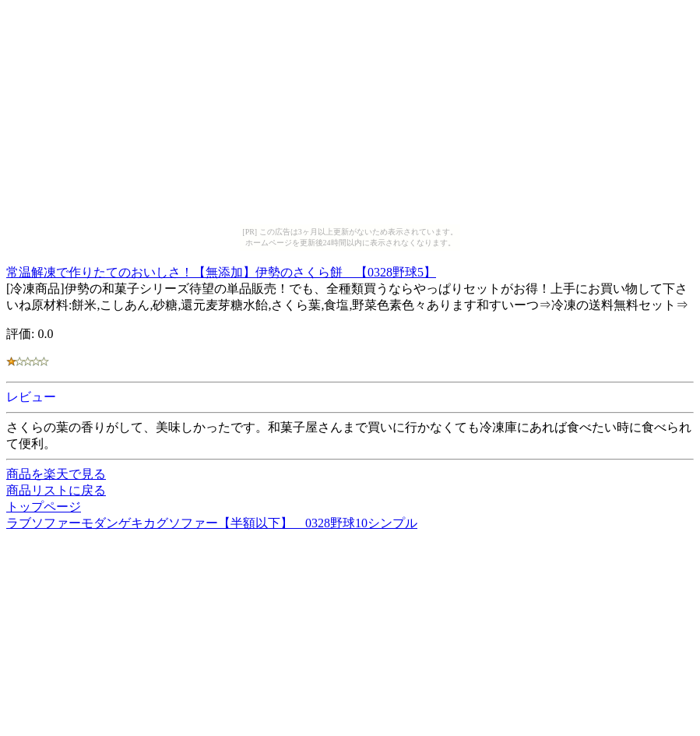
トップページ (44, 507)
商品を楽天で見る (56, 474)
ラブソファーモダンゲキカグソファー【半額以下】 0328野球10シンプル (212, 523)
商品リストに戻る (56, 490)
